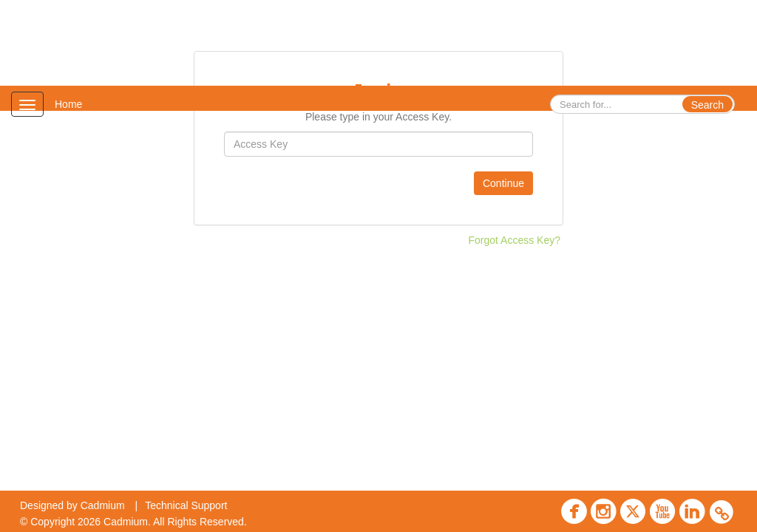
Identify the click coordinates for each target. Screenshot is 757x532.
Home (68, 104)
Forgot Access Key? (514, 240)
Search (707, 105)
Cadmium (103, 505)
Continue (503, 183)
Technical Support (186, 505)
